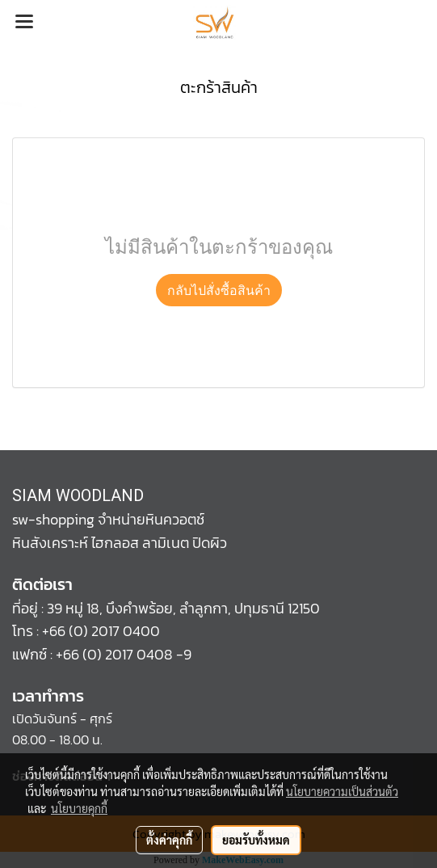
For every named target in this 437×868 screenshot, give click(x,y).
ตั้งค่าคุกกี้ (169, 840)
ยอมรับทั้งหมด (256, 840)
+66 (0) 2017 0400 (101, 631)
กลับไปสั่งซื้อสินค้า (219, 290)
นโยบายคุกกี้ (79, 808)
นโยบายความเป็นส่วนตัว (342, 791)
